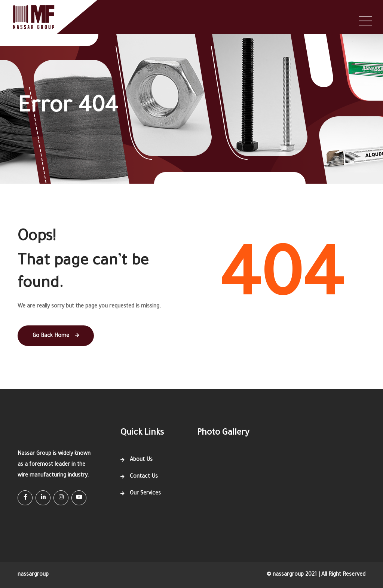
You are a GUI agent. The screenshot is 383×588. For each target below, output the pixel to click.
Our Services (145, 494)
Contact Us (144, 477)
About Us (141, 460)
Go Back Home (56, 336)
